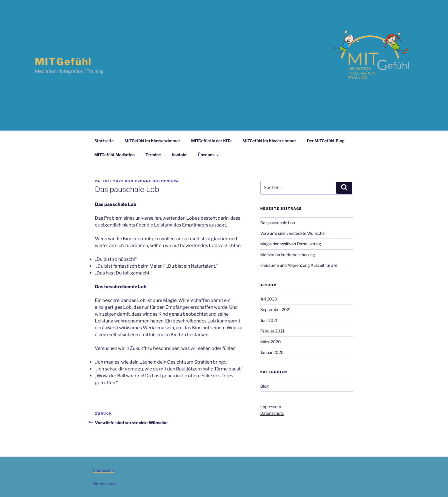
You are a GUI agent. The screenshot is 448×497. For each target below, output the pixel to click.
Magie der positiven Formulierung (291, 244)
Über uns (209, 155)
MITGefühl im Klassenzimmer (152, 141)
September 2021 (276, 309)
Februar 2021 (272, 331)
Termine (153, 155)
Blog (264, 386)
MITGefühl (63, 62)
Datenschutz (272, 413)
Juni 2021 (269, 320)
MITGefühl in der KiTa (211, 141)
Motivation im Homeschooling (288, 255)
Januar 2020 (272, 352)
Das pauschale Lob (278, 223)
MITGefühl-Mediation (114, 155)
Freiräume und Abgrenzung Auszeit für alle (299, 265)
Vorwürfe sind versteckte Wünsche (292, 233)
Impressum (271, 407)
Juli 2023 (269, 299)
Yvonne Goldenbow (157, 181)
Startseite (104, 141)
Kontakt (179, 155)
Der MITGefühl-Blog (326, 141)
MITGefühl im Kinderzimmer (269, 141)
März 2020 (271, 342)
